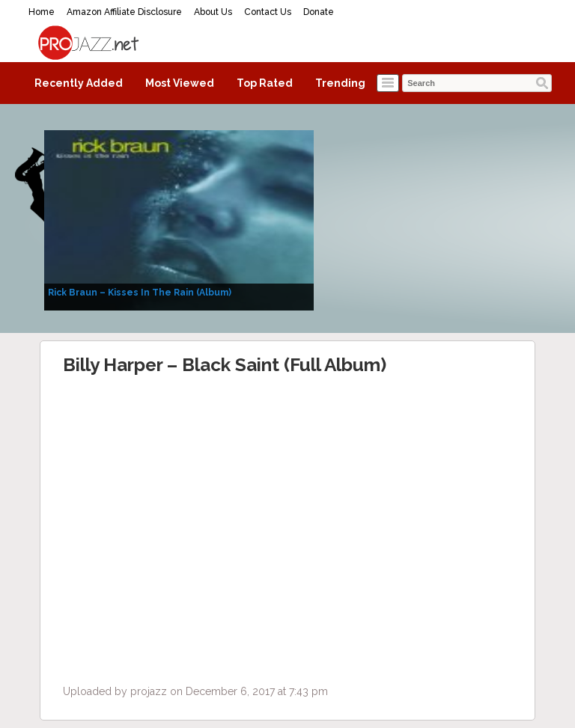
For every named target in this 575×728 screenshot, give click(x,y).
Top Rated (265, 83)
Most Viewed (180, 83)
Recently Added (79, 83)
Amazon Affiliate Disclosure (124, 12)
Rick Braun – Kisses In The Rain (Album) (140, 293)
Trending (340, 83)
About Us (213, 12)
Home (42, 12)
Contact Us (268, 12)
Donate (319, 12)
